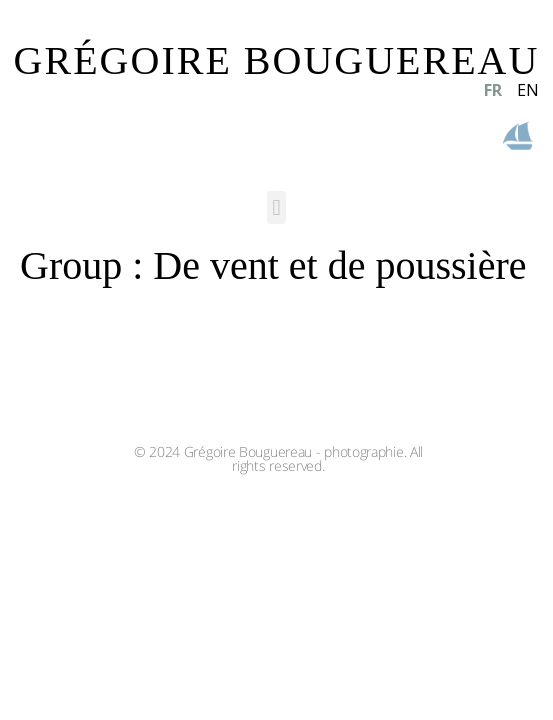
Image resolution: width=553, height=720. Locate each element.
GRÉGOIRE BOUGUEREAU (277, 60)
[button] (276, 207)
